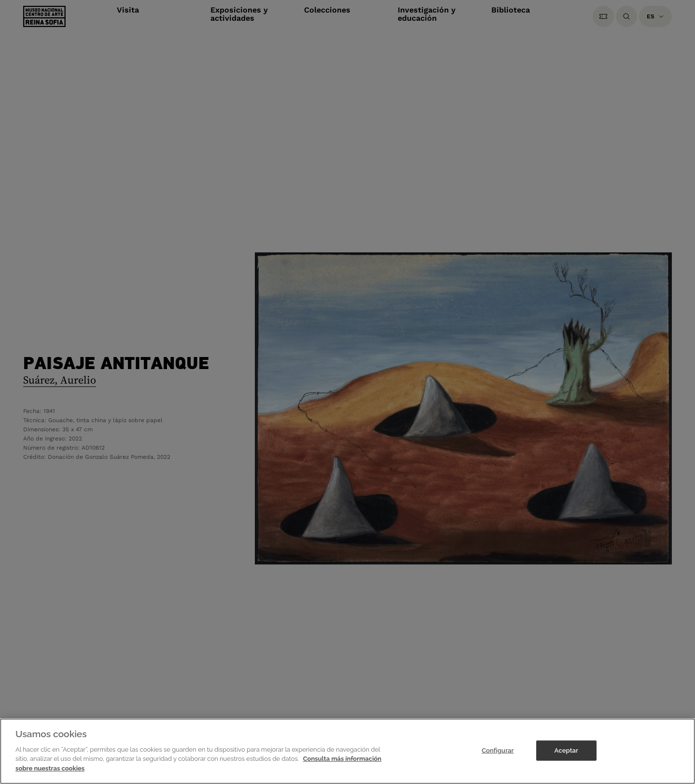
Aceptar (566, 758)
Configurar (498, 758)
